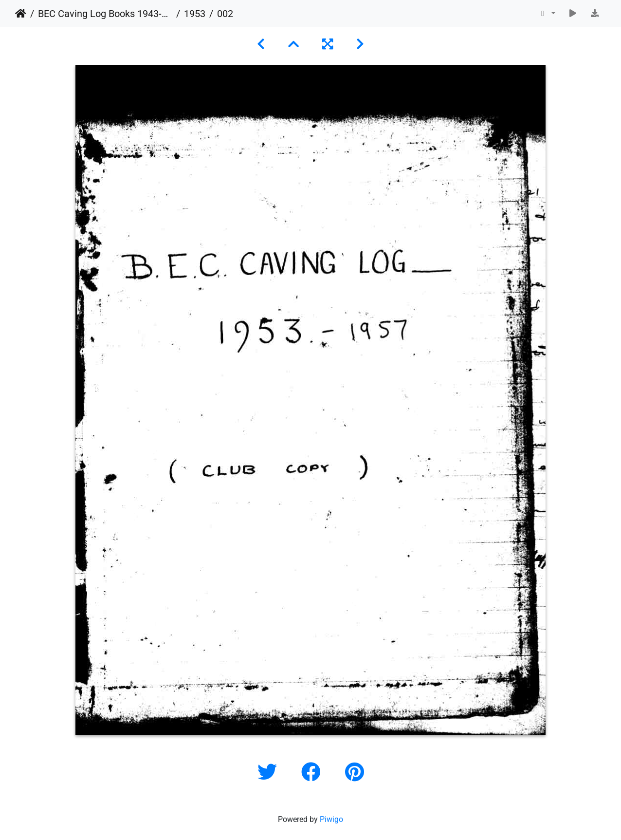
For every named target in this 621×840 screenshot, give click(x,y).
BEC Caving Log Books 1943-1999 (105, 14)
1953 (195, 14)
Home (21, 14)
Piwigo (331, 819)
